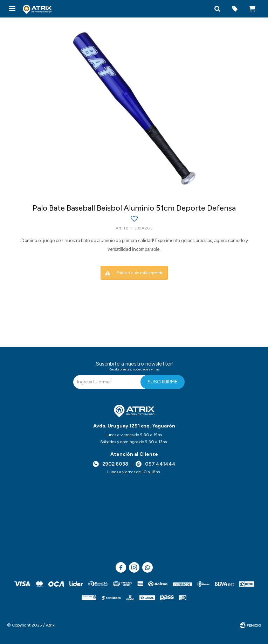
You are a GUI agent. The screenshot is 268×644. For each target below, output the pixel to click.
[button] (217, 9)
